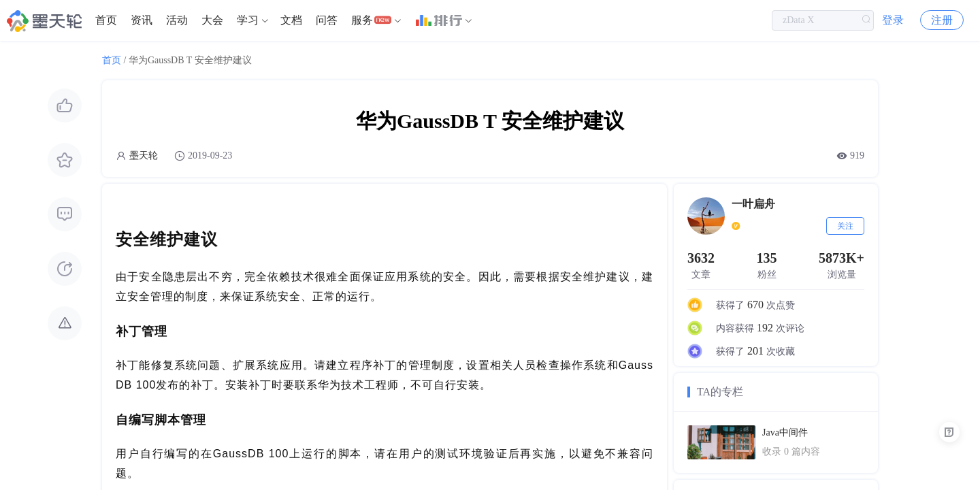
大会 (212, 20)
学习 (248, 20)
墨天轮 (144, 156)
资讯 (142, 20)
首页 (106, 20)
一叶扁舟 (753, 204)
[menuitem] (106, 20)
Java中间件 (785, 432)
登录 (893, 20)
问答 (327, 20)
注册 (942, 20)
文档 (291, 20)
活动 (177, 20)
